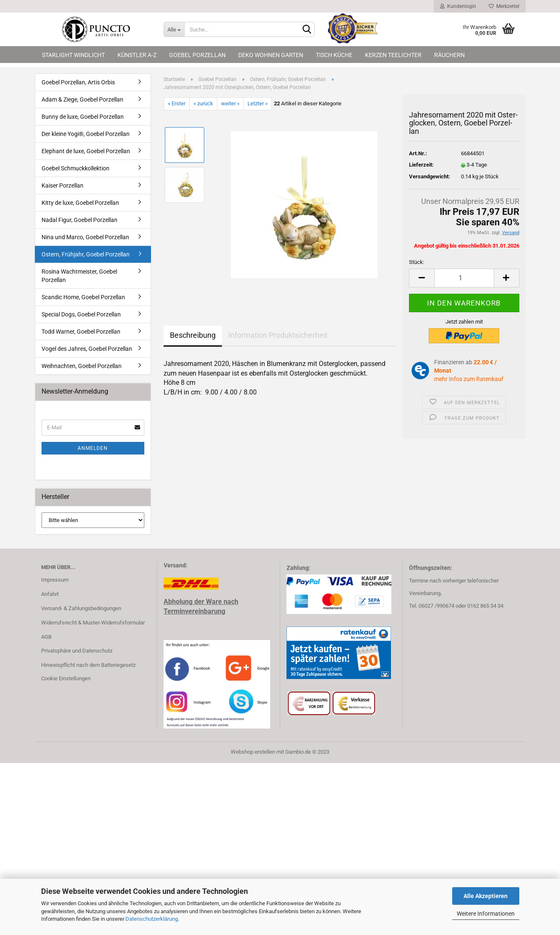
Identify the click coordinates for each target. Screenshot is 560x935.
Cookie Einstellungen (66, 678)
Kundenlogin (458, 6)
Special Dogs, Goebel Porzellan (81, 314)
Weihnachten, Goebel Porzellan (82, 366)
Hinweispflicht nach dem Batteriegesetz (88, 665)
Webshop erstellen (253, 752)
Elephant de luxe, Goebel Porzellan (86, 151)
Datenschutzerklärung (152, 919)
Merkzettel (504, 6)
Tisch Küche (334, 55)
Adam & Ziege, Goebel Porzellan (82, 99)
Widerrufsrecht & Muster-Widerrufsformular (93, 623)
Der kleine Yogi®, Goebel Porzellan (86, 134)
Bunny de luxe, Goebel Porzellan (83, 117)
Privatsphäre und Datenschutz (77, 651)
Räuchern (449, 55)
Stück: (417, 262)
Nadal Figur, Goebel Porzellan (79, 220)
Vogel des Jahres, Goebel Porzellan (87, 349)
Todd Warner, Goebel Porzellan (81, 332)
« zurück (203, 103)
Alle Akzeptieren (486, 896)
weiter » (230, 103)
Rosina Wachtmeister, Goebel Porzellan (79, 276)
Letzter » (258, 103)
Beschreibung (193, 335)
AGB (46, 637)
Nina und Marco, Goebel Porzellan (85, 237)
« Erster (177, 103)
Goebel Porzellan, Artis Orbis (78, 82)
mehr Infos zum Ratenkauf (469, 379)
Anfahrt (50, 594)
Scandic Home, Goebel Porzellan (83, 297)
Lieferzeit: (421, 165)
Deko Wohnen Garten (271, 55)
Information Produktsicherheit (278, 335)
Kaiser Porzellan (63, 185)
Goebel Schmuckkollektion (76, 168)
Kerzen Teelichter (393, 55)
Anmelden (93, 448)
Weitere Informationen (486, 914)
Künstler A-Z (137, 55)
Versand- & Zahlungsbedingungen (81, 608)
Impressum (55, 580)
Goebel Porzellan (197, 55)
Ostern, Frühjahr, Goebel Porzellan (86, 254)
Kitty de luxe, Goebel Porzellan (80, 203)
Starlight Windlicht (73, 55)
